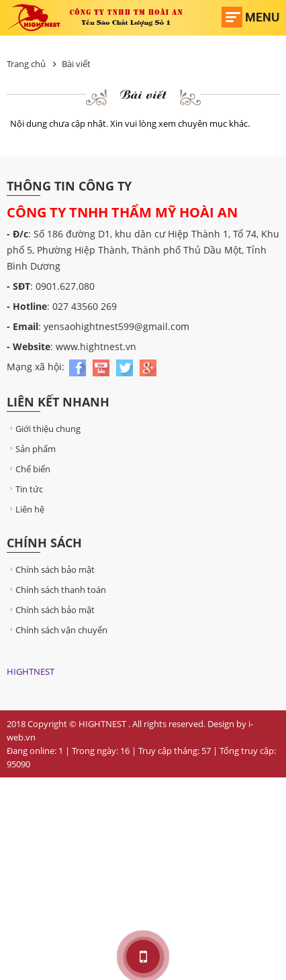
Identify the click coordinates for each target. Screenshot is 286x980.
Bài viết (76, 64)
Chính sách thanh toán (56, 590)
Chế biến (29, 469)
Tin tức (25, 489)
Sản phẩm (31, 449)
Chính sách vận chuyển (57, 630)
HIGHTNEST (31, 671)
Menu (262, 17)
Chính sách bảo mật (51, 569)
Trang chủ (26, 64)
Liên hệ (26, 509)
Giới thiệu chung (44, 429)
